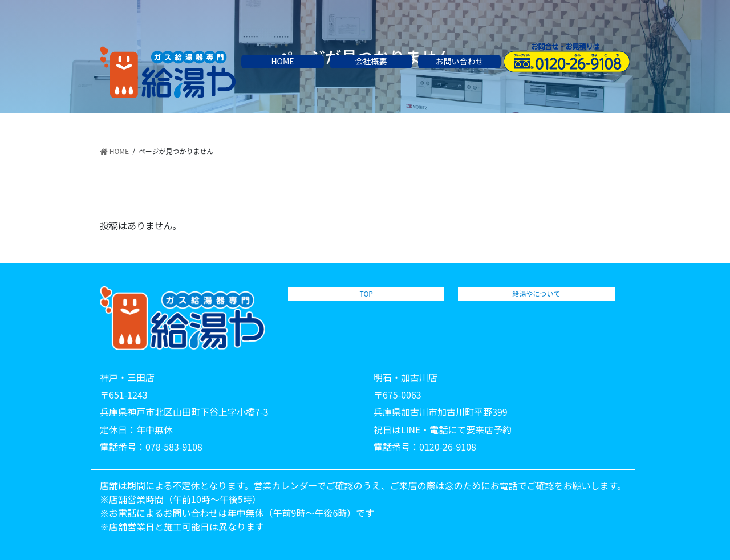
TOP (366, 293)
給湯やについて (537, 293)
